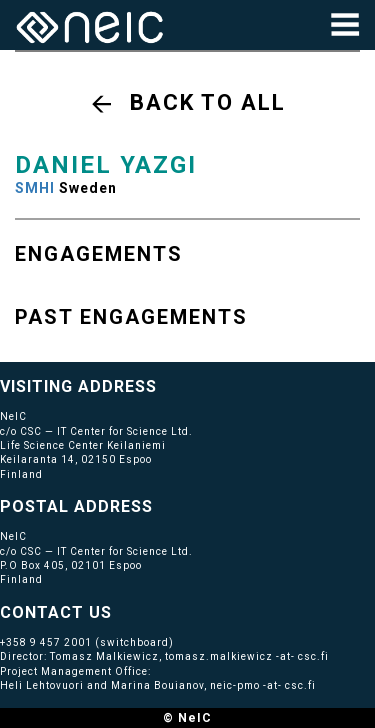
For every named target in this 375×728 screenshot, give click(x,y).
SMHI (35, 188)
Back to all (208, 102)
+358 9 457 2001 (46, 642)
